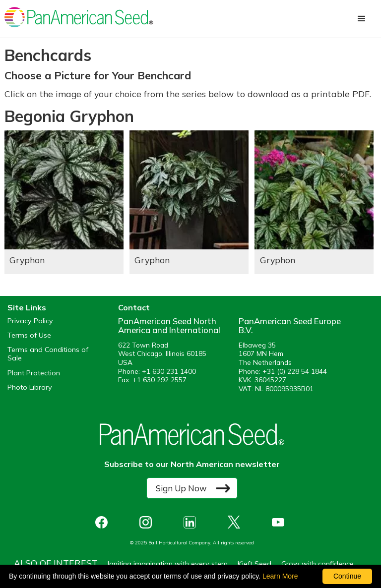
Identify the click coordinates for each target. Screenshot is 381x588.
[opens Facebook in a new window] (104, 522)
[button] (362, 19)
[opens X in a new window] (236, 522)
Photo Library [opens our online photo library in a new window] (30, 387)
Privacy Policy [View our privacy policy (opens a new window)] (30, 321)
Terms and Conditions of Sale (48, 354)
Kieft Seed (254, 564)
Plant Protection (34, 373)
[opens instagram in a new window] (148, 522)
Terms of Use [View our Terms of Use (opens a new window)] (29, 335)
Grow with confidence (317, 564)
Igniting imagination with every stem (168, 564)
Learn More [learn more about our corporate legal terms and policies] (280, 576)
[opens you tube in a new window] (281, 522)
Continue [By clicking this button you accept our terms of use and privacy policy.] (347, 576)
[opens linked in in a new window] (192, 522)
